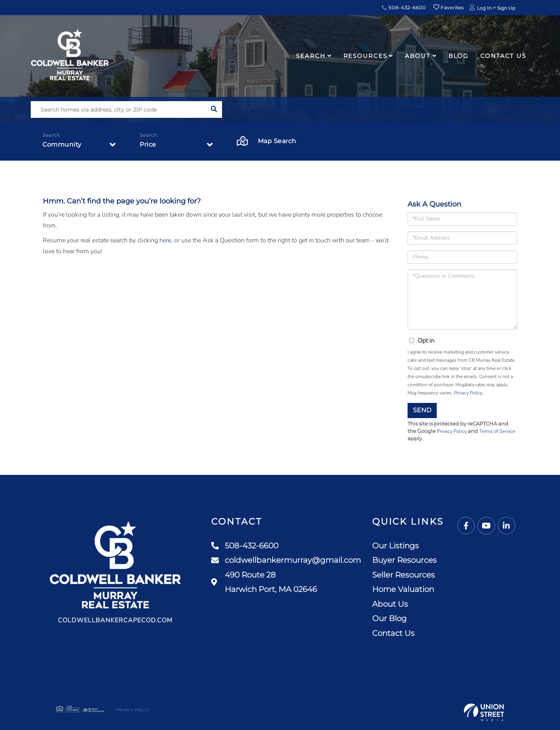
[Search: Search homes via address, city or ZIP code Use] (118, 109)
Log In (484, 8)
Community (62, 144)
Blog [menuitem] (459, 56)
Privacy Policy (468, 393)
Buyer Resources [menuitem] (404, 560)
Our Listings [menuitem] (395, 546)
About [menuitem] (417, 56)
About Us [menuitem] (390, 604)
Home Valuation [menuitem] (403, 589)
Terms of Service (499, 431)
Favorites (448, 8)
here (165, 240)
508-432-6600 (404, 8)
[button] (214, 109)
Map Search (267, 141)
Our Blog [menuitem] (389, 618)
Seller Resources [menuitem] (403, 575)
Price (148, 144)
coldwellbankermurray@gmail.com (286, 560)
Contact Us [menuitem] (503, 56)
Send (422, 410)
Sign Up (506, 8)
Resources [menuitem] (365, 56)
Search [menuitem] (311, 56)
